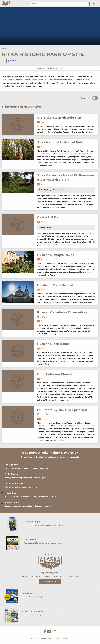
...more (68, 400)
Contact (67, 638)
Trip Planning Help (50, 573)
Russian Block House (53, 344)
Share (12, 61)
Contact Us (50, 582)
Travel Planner (29, 593)
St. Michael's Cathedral (55, 285)
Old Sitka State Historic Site (59, 118)
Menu (94, 4)
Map (62, 68)
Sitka (4, 48)
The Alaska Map (32, 522)
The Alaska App (32, 540)
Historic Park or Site (46, 68)
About (59, 638)
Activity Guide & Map (33, 611)
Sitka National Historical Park (60, 142)
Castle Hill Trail (49, 217)
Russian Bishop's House (56, 255)
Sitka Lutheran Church (54, 374)
